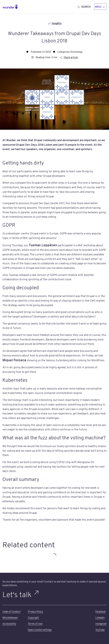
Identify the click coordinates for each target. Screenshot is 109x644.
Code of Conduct (11, 612)
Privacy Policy (35, 612)
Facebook (101, 612)
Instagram (101, 624)
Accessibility (9, 624)
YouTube (100, 630)
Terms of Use (35, 624)
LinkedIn (100, 618)
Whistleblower (10, 618)
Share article (69, 58)
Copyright (33, 618)
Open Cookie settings (40, 630)
